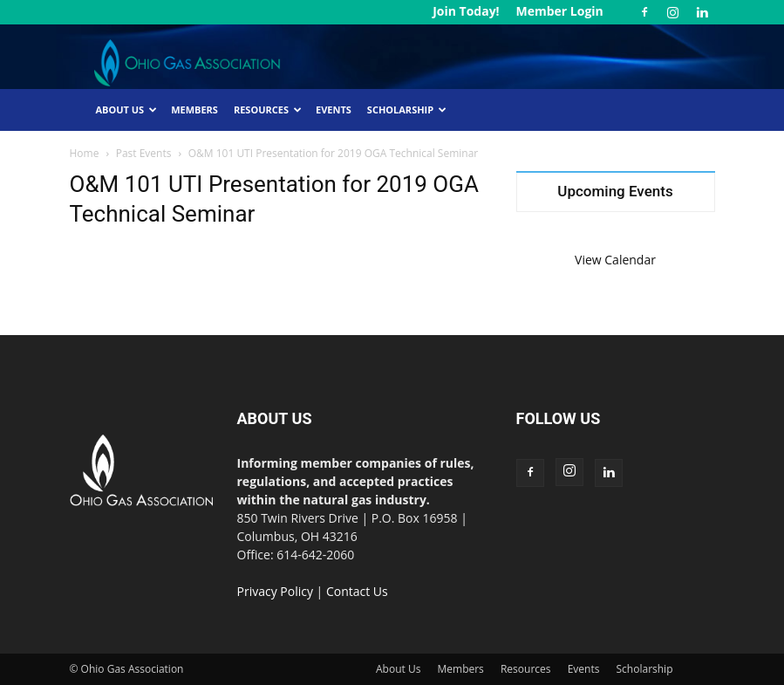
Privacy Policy (275, 591)
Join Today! (466, 11)
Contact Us (357, 591)
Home (85, 153)
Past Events (144, 153)
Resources (268, 110)
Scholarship (407, 110)
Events (334, 110)
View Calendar (615, 260)
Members (194, 110)
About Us (127, 110)
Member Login (559, 11)
